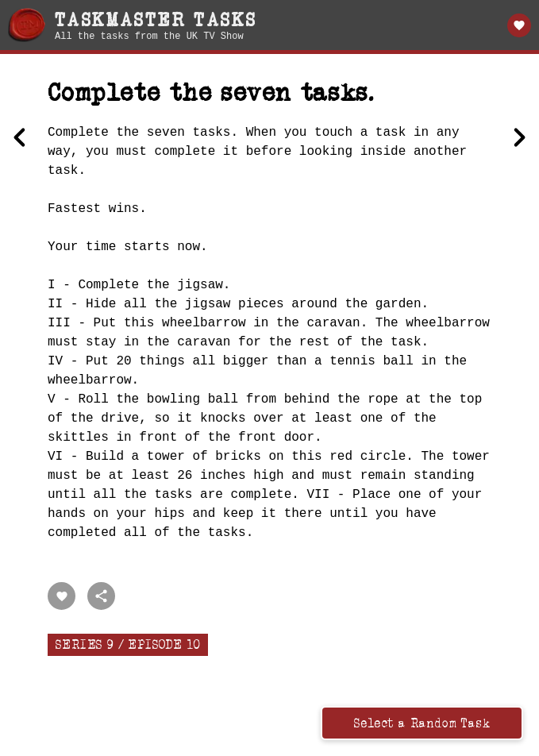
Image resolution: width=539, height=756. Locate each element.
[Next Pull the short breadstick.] (519, 139)
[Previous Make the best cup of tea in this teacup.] (20, 139)
